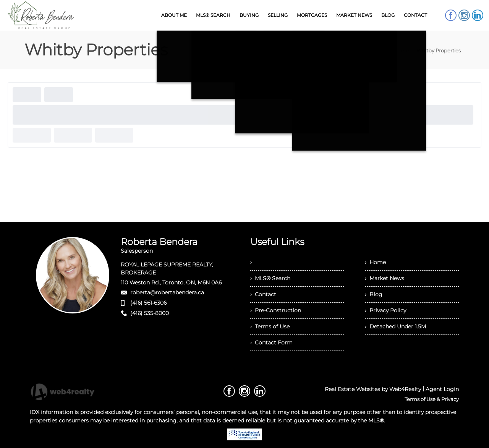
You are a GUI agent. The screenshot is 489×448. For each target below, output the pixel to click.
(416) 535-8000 (150, 313)
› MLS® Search (270, 278)
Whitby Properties (439, 50)
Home (401, 50)
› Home (375, 262)
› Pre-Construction (276, 310)
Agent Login (442, 389)
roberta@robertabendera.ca (167, 292)
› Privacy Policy (385, 310)
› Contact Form (271, 342)
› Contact (263, 294)
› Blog (374, 294)
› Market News (385, 278)
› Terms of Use (270, 326)
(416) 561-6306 (148, 303)
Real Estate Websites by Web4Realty (373, 389)
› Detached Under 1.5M (395, 326)
